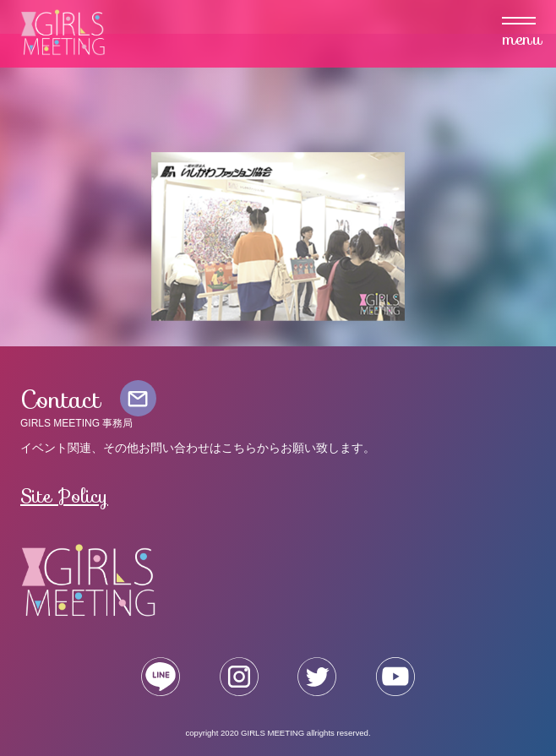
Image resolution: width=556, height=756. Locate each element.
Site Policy (64, 496)
